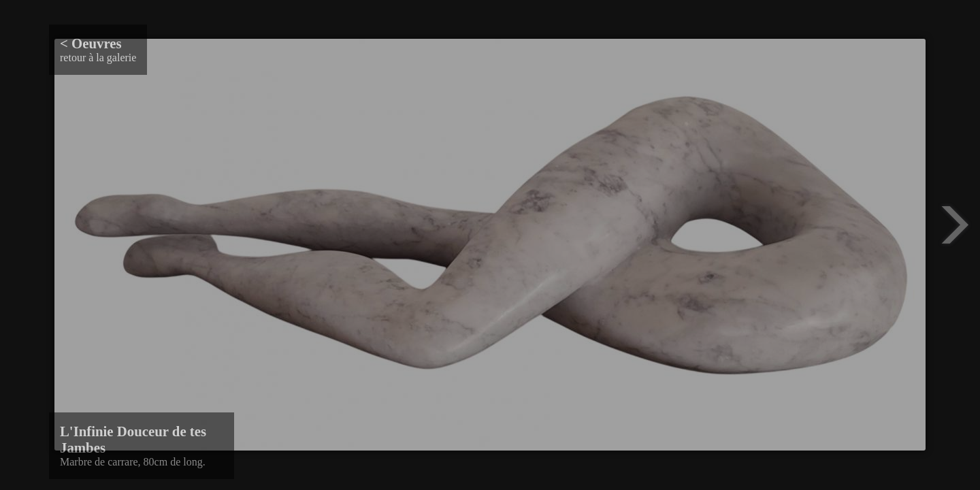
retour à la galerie (98, 49)
